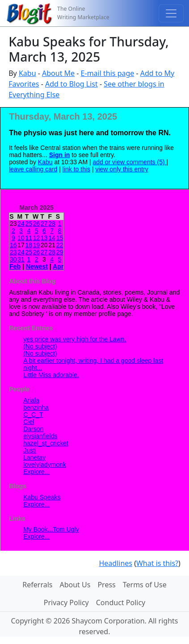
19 (37, 245)
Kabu (27, 73)
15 (60, 238)
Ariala (31, 400)
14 (52, 238)
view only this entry (122, 169)
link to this (76, 169)
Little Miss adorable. (51, 375)
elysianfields (40, 436)
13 (44, 238)
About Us (75, 585)
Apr (58, 266)
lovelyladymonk (45, 465)
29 (60, 252)
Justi (30, 450)
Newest (37, 266)
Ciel (29, 422)
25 (29, 224)
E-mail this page (108, 73)
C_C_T (33, 415)
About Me (58, 73)
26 (37, 224)
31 (21, 259)
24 (21, 224)
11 (29, 238)
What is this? (157, 563)
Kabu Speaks (42, 497)
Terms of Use (145, 585)
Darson (33, 429)
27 (44, 224)
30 (13, 259)
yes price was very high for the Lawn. (75, 339)
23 (13, 252)
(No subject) (40, 346)
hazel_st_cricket (46, 443)
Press (106, 585)
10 (21, 238)
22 (60, 245)
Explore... (36, 472)
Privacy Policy (66, 602)
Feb (15, 266)
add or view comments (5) (130, 162)
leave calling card (33, 169)
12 (37, 238)
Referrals (37, 585)
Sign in (60, 155)
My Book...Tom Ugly (51, 529)
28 (52, 224)
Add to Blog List (71, 84)
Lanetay (34, 457)
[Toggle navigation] (171, 13)
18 (29, 245)
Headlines (115, 563)
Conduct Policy (121, 602)
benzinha (36, 407)
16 (13, 245)
